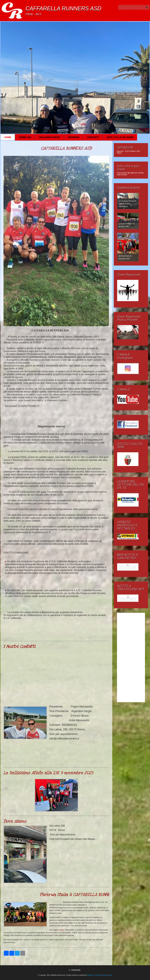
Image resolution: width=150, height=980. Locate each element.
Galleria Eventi (50, 137)
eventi (61, 930)
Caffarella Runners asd (63, 8)
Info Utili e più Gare (120, 137)
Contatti (93, 137)
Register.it (90, 975)
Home (8, 137)
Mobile (105, 975)
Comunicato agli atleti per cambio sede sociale (130, 174)
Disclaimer (98, 975)
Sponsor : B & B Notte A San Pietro (128, 152)
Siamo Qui (25, 137)
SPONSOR (74, 137)
